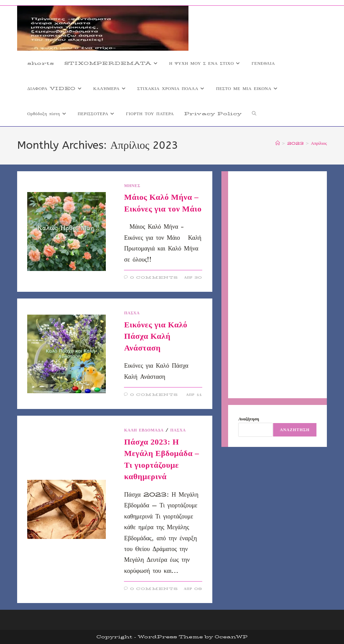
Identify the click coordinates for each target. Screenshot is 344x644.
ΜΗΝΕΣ (132, 186)
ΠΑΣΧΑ (132, 313)
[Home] (278, 143)
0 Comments (154, 278)
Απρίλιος (319, 143)
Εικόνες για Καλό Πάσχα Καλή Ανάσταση (156, 336)
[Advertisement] (277, 285)
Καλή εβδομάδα (144, 430)
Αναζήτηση (249, 419)
